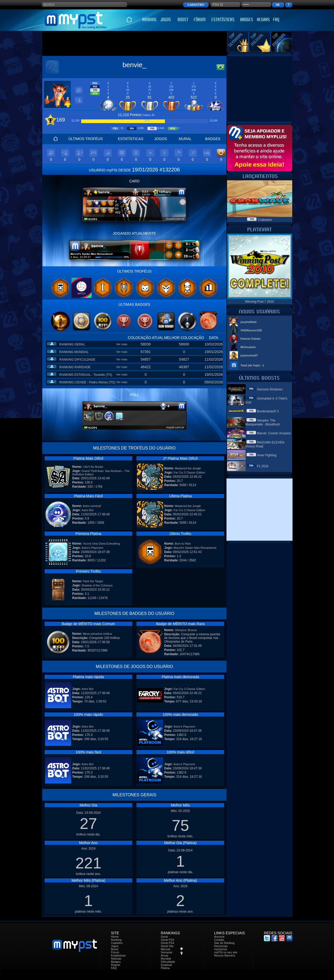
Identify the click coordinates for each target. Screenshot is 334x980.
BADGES (213, 139)
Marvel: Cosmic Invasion (274, 433)
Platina (165, 968)
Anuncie (219, 937)
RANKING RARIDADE (75, 367)
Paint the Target (93, 581)
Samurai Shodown (270, 389)
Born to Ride (183, 544)
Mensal (165, 949)
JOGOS (161, 139)
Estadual (166, 965)
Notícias (116, 959)
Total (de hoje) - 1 (252, 365)
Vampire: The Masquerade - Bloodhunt (263, 422)
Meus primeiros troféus (97, 634)
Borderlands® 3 (268, 411)
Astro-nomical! (92, 506)
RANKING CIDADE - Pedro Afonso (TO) (87, 382)
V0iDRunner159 (251, 330)
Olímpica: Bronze (186, 630)
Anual (164, 955)
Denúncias (221, 946)
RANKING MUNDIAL (74, 352)
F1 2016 (263, 466)
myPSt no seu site (226, 952)
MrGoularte (248, 347)
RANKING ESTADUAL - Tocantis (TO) (86, 375)
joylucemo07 (249, 355)
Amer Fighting (267, 455)
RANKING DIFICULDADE (77, 360)
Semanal (166, 952)
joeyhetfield (249, 322)
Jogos (115, 946)
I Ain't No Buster (93, 467)
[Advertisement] (135, 44)
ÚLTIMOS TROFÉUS (86, 139)
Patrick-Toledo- (251, 339)
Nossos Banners (225, 955)
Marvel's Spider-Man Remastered (195, 548)
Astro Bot (88, 510)
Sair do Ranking (224, 943)
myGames (220, 949)
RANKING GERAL (72, 344)
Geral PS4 (167, 943)
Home (115, 937)
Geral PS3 (167, 940)
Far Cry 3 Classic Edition (189, 472)
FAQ (114, 968)
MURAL (185, 139)
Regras (115, 965)
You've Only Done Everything (101, 544)
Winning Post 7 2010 (260, 302)
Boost (115, 949)
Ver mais (122, 344)
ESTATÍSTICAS (131, 139)
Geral (164, 937)
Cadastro (117, 943)
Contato (219, 940)
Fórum (115, 952)
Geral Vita (167, 946)
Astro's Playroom (93, 548)
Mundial (166, 959)
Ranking (116, 940)
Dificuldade (168, 962)
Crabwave (265, 220)
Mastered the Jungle (188, 468)
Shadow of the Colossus (97, 585)
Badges (116, 962)
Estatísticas (118, 955)
